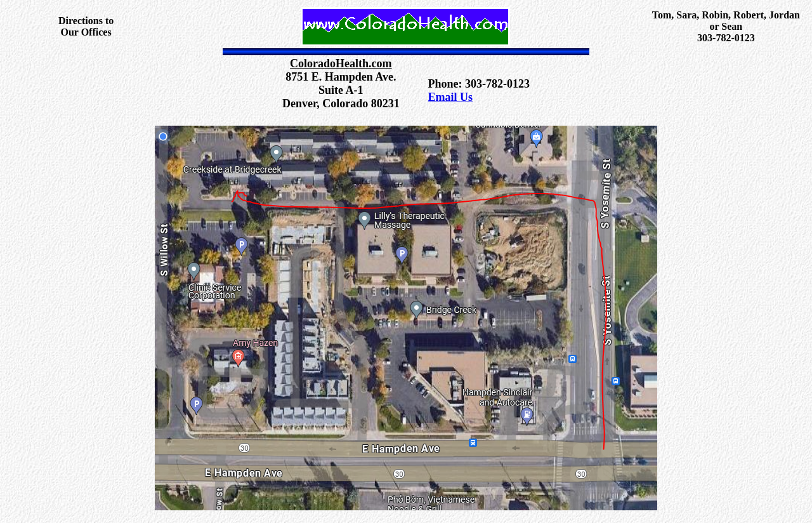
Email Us (451, 97)
